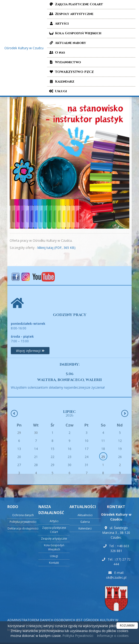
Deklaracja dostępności (23, 612)
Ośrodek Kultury (24, 48)
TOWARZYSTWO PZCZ (71, 72)
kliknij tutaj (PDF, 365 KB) (56, 248)
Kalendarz (61, 82)
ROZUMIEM (127, 625)
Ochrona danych (23, 598)
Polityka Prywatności (77, 636)
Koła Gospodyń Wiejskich (75, 33)
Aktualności (85, 598)
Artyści (59, 24)
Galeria (85, 605)
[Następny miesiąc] (125, 453)
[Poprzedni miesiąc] (14, 453)
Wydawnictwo (65, 62)
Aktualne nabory (67, 43)
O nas (57, 53)
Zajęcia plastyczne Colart (54, 613)
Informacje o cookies (113, 636)
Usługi (58, 91)
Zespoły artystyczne (71, 14)
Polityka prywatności (23, 605)
